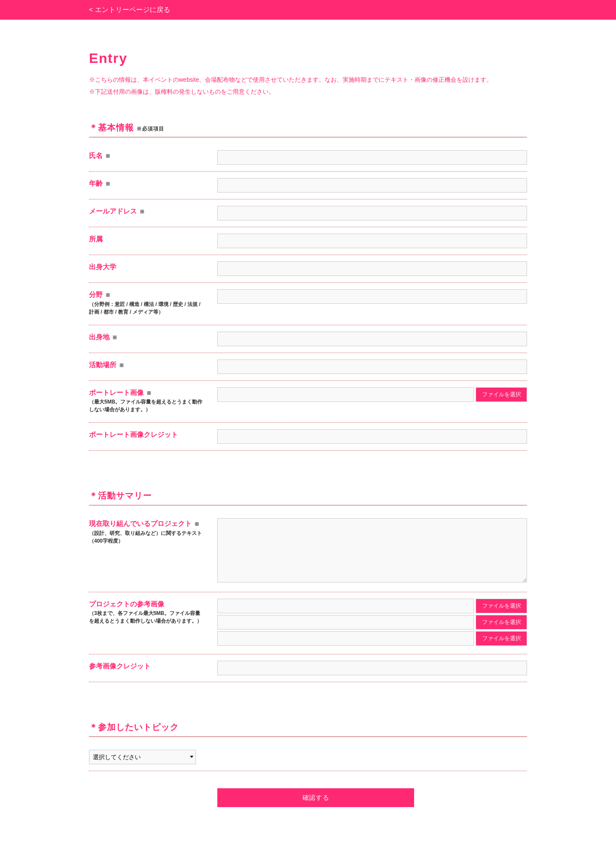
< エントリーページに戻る (130, 10)
